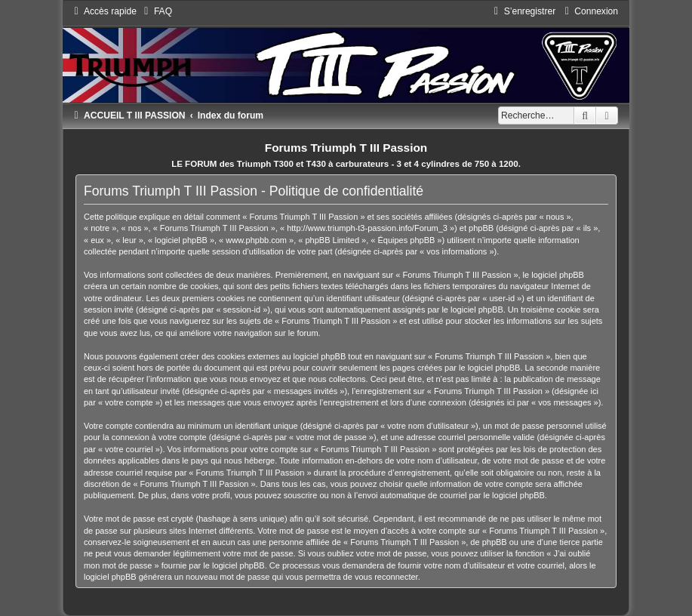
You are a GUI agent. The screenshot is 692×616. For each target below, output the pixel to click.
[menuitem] (156, 11)
